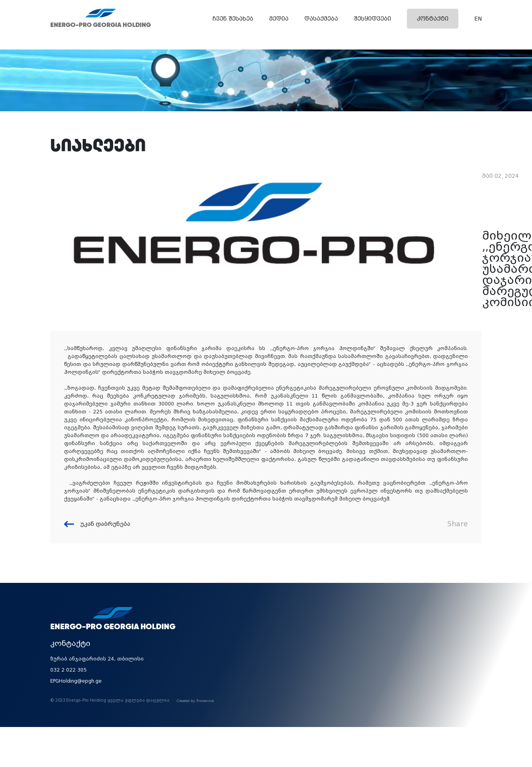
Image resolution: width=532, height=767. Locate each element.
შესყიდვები (372, 19)
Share (458, 524)
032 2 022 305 (68, 670)
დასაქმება (321, 19)
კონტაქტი (433, 19)
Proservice (205, 700)
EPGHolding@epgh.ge (76, 681)
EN (478, 19)
